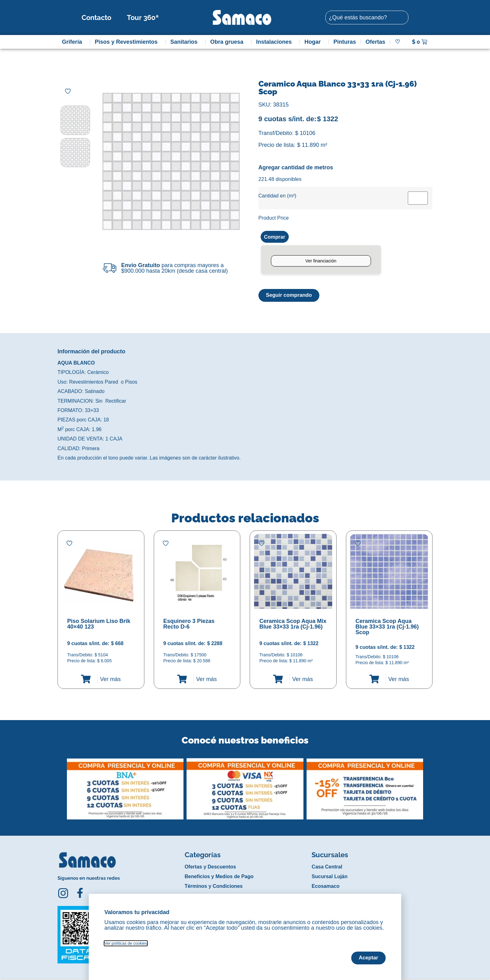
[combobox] (367, 17)
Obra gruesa (228, 42)
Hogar (314, 42)
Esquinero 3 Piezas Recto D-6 (189, 625)
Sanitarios (185, 42)
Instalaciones (276, 42)
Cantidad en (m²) (277, 196)
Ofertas (375, 42)
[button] (62, 785)
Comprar (276, 237)
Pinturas (345, 42)
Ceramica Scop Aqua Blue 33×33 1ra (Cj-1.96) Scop (387, 628)
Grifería (73, 42)
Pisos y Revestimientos (128, 42)
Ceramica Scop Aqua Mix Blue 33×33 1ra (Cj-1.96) (293, 625)
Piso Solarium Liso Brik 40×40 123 (99, 625)
